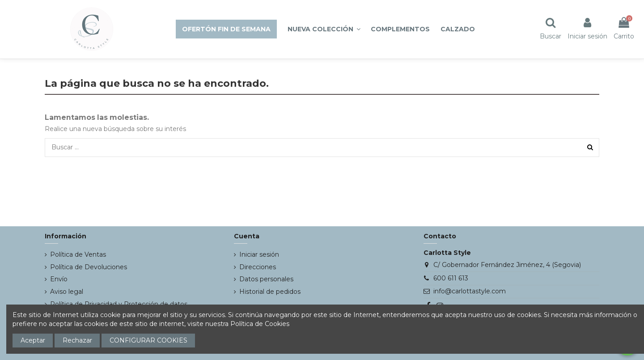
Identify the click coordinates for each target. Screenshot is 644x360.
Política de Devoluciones (89, 267)
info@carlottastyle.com (470, 291)
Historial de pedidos (270, 292)
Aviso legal (67, 292)
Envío (59, 279)
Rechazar (77, 340)
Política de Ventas (78, 254)
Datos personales (266, 279)
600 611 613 (451, 278)
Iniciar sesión (259, 254)
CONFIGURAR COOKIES (148, 340)
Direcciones (258, 267)
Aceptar (33, 340)
